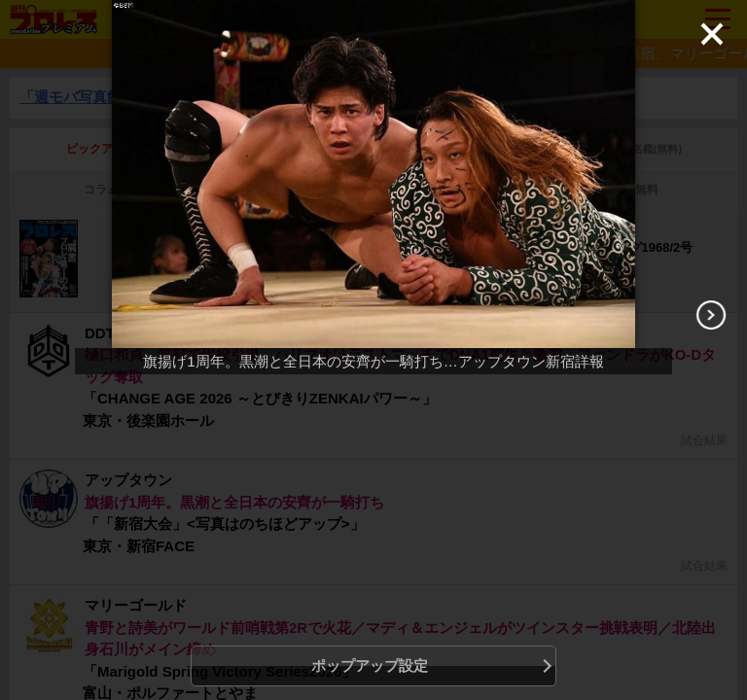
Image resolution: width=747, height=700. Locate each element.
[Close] (712, 34)
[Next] (711, 315)
